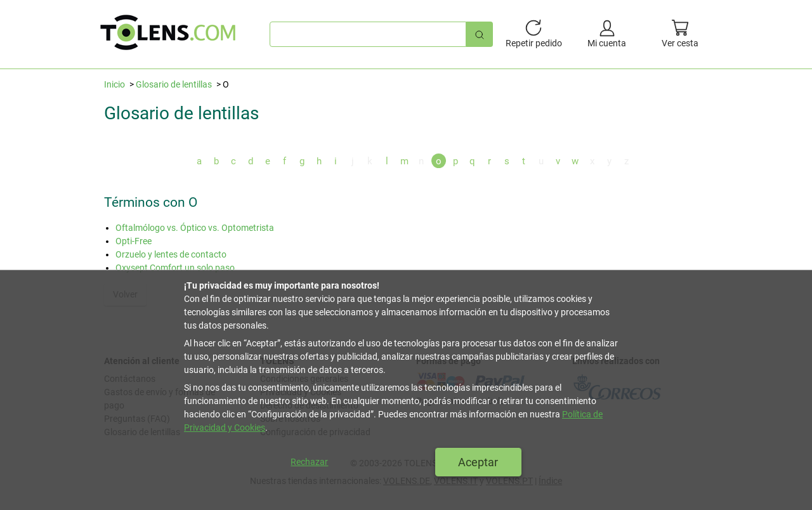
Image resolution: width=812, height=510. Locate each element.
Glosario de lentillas (174, 84)
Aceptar (478, 462)
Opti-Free (134, 241)
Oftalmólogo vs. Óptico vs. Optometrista (195, 228)
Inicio (115, 84)
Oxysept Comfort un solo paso (175, 268)
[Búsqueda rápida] (480, 34)
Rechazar (309, 462)
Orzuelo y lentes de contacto (171, 254)
